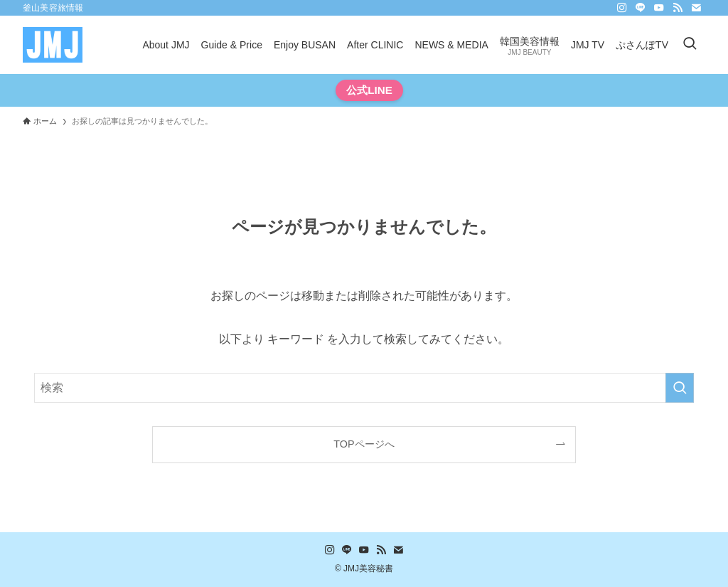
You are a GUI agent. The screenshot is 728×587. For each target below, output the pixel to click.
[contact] (696, 8)
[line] (641, 8)
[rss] (678, 8)
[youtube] (659, 8)
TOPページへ (364, 444)
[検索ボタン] (690, 45)
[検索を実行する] (680, 388)
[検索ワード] (364, 388)
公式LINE (369, 90)
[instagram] (622, 8)
